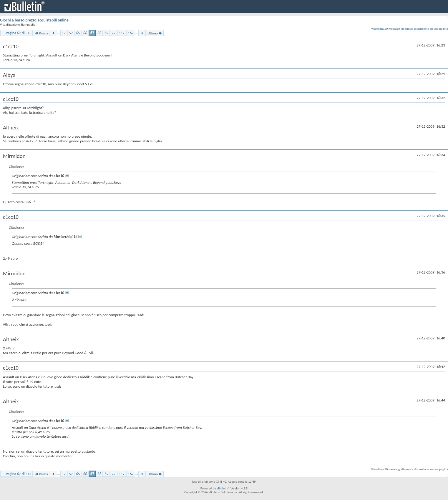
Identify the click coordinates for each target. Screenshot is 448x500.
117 (122, 33)
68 (99, 33)
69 (106, 33)
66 (85, 33)
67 (92, 33)
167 (131, 33)
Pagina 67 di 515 (19, 33)
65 (78, 33)
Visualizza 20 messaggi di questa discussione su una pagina (410, 29)
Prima (41, 33)
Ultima (155, 33)
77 (113, 33)
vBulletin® (223, 488)
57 (71, 33)
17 (64, 33)
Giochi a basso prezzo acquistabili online (34, 20)
